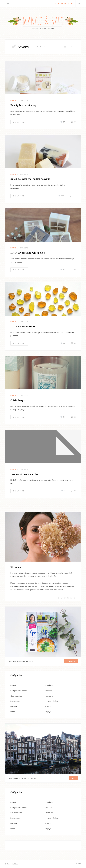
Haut (78, 864)
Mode (13, 712)
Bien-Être (49, 685)
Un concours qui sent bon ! (25, 474)
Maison (48, 706)
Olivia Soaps (17, 400)
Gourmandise (16, 696)
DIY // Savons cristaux (23, 326)
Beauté (13, 100)
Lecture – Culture (52, 701)
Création (49, 691)
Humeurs (49, 696)
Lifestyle (14, 706)
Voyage (48, 712)
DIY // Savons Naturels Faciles (28, 253)
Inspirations (15, 701)
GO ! (73, 778)
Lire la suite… (19, 122)
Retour (69, 47)
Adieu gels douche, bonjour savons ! (31, 179)
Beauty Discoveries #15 (23, 105)
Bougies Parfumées (19, 691)
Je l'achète (71, 661)
